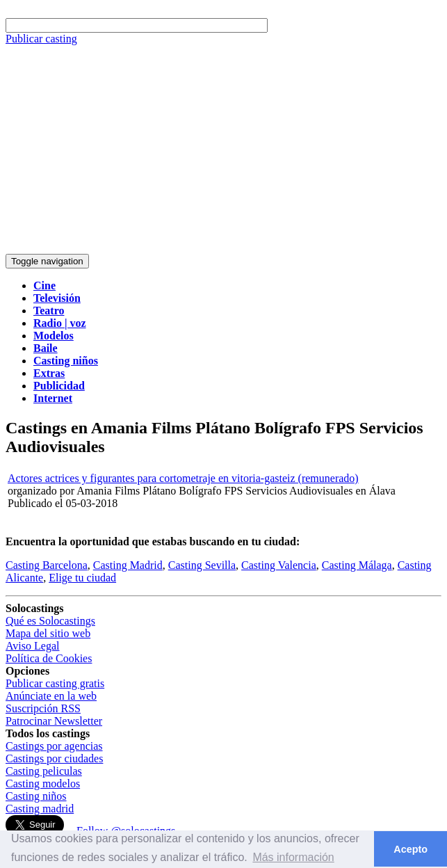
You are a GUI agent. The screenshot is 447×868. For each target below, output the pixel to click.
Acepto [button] (411, 849)
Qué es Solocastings (50, 621)
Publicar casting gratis (55, 683)
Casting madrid (40, 809)
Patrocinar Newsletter (54, 721)
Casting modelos (43, 783)
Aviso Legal (32, 646)
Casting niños (36, 796)
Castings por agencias (54, 746)
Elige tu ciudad (82, 578)
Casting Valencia (279, 565)
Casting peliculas (44, 771)
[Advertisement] (223, 150)
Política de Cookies (49, 658)
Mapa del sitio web (48, 633)
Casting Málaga (357, 565)
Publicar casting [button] (41, 39)
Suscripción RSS (43, 708)
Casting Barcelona (47, 565)
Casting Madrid (128, 565)
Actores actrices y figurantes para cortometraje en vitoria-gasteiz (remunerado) (183, 478)
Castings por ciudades (54, 758)
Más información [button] (293, 857)
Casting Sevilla (202, 565)
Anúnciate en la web (51, 696)
